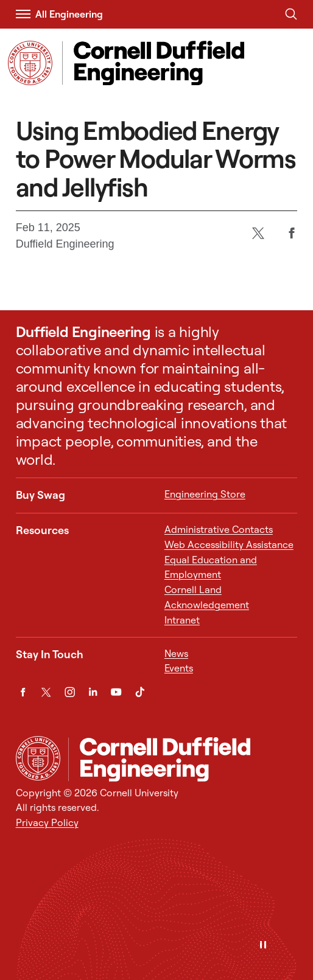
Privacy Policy (47, 822)
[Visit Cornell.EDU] (30, 63)
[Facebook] (291, 233)
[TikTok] (140, 692)
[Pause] (263, 946)
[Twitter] (258, 233)
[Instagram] (70, 692)
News (176, 653)
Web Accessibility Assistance (229, 544)
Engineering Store (205, 494)
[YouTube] (116, 692)
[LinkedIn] (93, 692)
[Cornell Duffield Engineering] (183, 759)
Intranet (182, 620)
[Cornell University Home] (38, 758)
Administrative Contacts (219, 529)
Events (179, 668)
